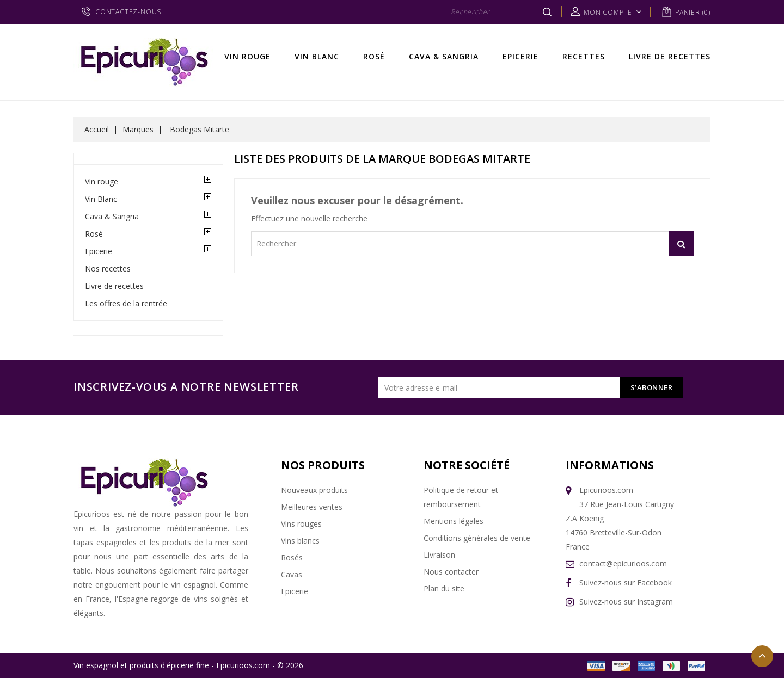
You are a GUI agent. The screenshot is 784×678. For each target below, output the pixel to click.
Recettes (584, 56)
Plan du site (444, 588)
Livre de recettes (670, 56)
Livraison (439, 555)
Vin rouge (247, 56)
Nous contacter (451, 572)
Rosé (374, 56)
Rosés (292, 557)
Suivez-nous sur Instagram (626, 602)
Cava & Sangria (444, 56)
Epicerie (520, 56)
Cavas (292, 574)
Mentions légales (454, 521)
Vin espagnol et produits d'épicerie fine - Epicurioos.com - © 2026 (188, 665)
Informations (610, 465)
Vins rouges (301, 524)
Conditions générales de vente (477, 538)
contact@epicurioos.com (623, 563)
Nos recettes (108, 269)
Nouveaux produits (314, 490)
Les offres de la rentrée (126, 303)
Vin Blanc (317, 56)
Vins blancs (300, 541)
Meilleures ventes (312, 507)
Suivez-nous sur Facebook (626, 583)
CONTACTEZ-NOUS (128, 12)
